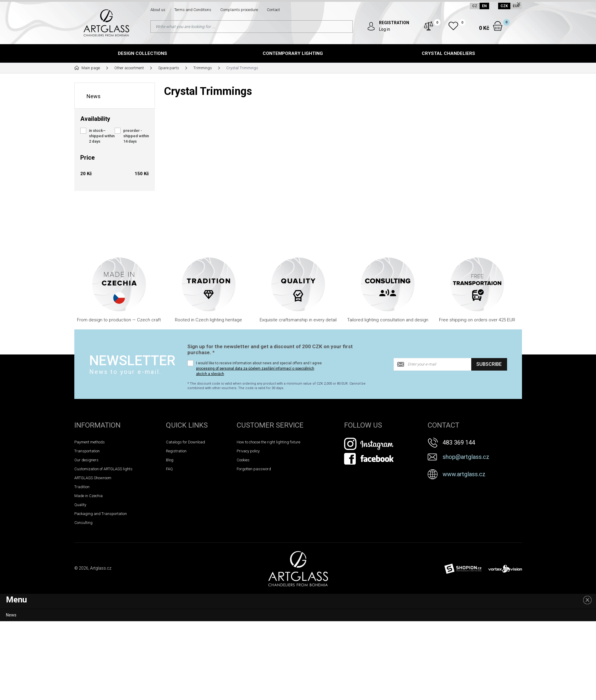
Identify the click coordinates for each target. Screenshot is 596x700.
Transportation (87, 451)
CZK (504, 6)
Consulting (83, 523)
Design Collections (143, 53)
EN (484, 6)
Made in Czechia (88, 496)
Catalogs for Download (185, 442)
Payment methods (90, 442)
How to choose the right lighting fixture (268, 442)
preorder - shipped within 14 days (136, 136)
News (94, 96)
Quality (80, 505)
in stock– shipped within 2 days (102, 136)
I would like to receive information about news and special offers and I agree (259, 368)
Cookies (243, 460)
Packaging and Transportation (101, 514)
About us (158, 10)
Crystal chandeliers (448, 53)
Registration (176, 451)
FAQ (169, 469)
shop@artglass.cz (466, 457)
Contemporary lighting (293, 53)
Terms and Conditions (193, 10)
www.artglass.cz (464, 474)
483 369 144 (459, 442)
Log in (385, 29)
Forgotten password (254, 469)
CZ (475, 6)
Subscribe (489, 364)
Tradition (82, 487)
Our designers (86, 460)
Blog (170, 460)
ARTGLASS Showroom (93, 478)
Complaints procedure (239, 10)
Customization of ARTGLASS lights (103, 469)
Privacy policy (248, 451)
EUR (516, 6)
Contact (273, 10)
